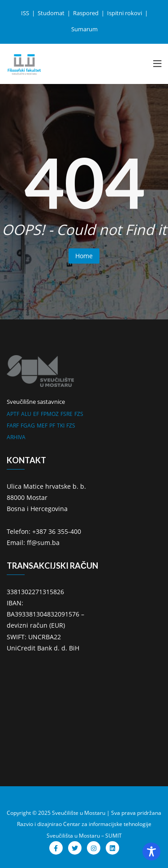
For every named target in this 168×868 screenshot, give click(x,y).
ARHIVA (16, 437)
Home (84, 256)
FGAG (28, 426)
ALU (26, 414)
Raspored (86, 13)
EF (36, 414)
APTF (13, 414)
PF (52, 426)
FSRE (67, 414)
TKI (61, 426)
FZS (79, 414)
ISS (26, 13)
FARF (13, 426)
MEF (42, 426)
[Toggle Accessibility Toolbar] (151, 851)
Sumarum (84, 29)
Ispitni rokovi (125, 13)
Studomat (52, 13)
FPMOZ (50, 414)
